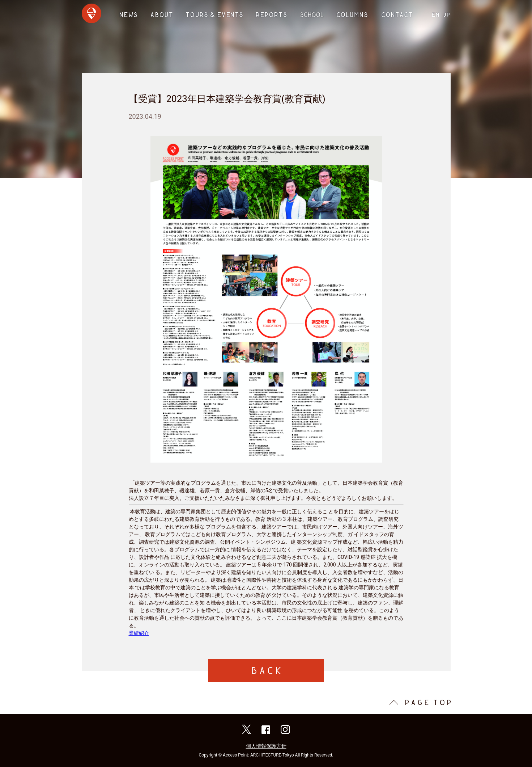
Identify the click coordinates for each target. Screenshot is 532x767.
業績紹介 (139, 633)
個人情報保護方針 (266, 746)
